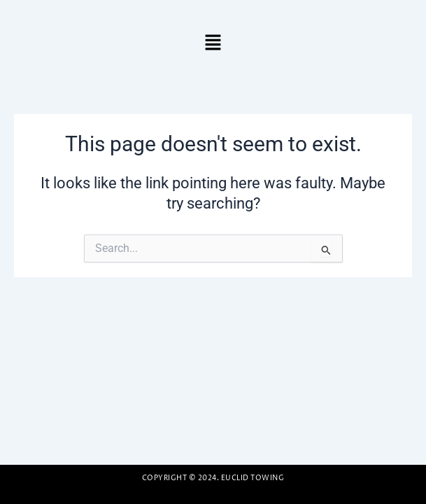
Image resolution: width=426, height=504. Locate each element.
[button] (213, 43)
